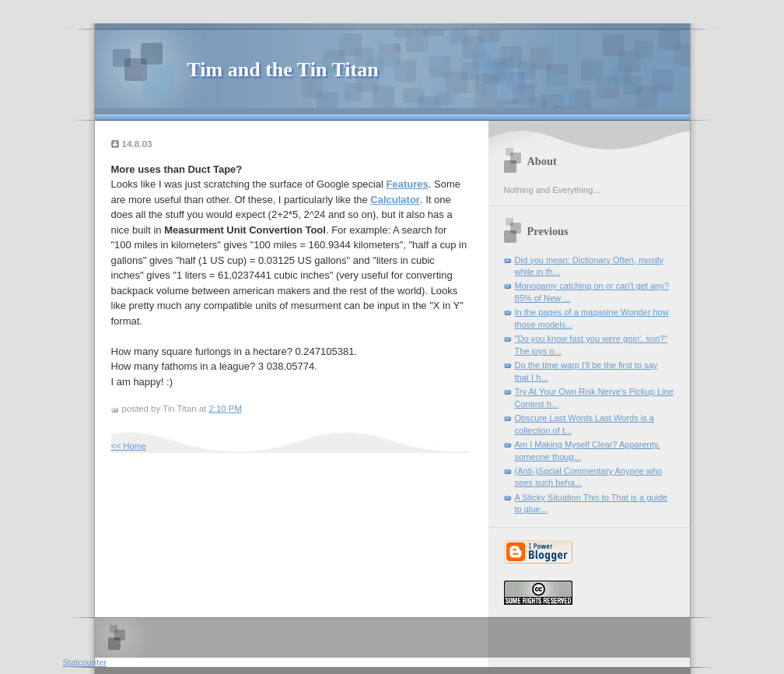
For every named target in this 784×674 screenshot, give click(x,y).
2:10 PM (225, 409)
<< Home (129, 446)
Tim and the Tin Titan (283, 70)
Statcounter (85, 662)
